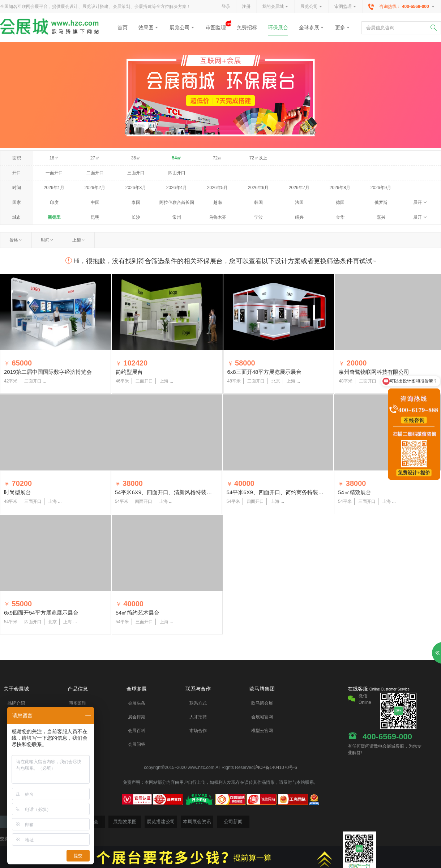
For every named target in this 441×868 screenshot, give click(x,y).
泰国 (136, 202)
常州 (177, 217)
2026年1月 (54, 188)
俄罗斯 (381, 202)
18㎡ (54, 158)
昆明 (95, 217)
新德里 (54, 217)
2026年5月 (217, 188)
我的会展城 (275, 7)
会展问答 (137, 744)
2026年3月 (136, 188)
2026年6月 (258, 188)
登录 (226, 7)
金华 (340, 217)
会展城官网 (262, 717)
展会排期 (137, 717)
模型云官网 (262, 731)
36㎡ (136, 158)
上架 (79, 240)
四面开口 (177, 173)
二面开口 (95, 173)
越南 (218, 202)
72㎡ (217, 158)
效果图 (149, 27)
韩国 (258, 202)
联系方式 (198, 703)
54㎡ (177, 158)
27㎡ (95, 158)
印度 (54, 202)
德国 (340, 202)
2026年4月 (177, 188)
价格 (16, 240)
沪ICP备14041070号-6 (275, 767)
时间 (47, 240)
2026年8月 (340, 188)
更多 (343, 27)
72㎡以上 (258, 158)
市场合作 (198, 731)
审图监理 (346, 7)
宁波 (258, 217)
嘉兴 (381, 217)
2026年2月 (95, 188)
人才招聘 (198, 717)
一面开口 (54, 173)
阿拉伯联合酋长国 (177, 202)
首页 (123, 27)
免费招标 (247, 27)
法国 (299, 202)
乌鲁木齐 (218, 217)
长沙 (136, 217)
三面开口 (136, 173)
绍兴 (299, 217)
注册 (246, 7)
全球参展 (312, 27)
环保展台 (278, 27)
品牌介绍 (16, 703)
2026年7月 (299, 188)
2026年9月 (381, 188)
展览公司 (312, 7)
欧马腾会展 (262, 703)
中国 (95, 202)
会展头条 (137, 703)
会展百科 (137, 731)
